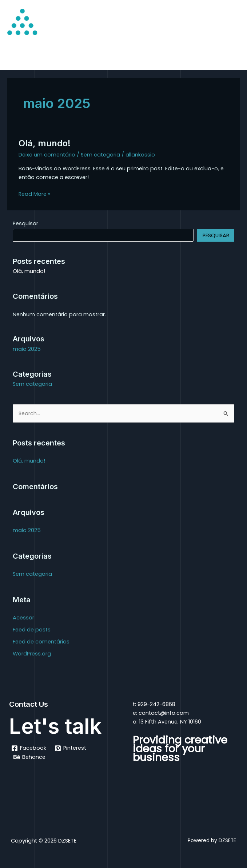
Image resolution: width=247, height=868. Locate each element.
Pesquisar (25, 223)
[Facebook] (29, 748)
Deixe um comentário (47, 155)
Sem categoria (100, 155)
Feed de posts (32, 630)
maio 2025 (27, 349)
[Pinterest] (71, 748)
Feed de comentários (41, 642)
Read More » (35, 194)
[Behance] (29, 757)
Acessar (23, 618)
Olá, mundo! (45, 143)
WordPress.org (32, 654)
